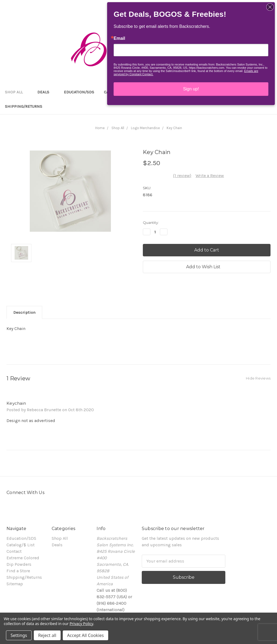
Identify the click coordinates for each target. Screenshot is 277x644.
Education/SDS (79, 92)
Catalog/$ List (21, 545)
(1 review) (182, 176)
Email (119, 38)
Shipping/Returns (24, 106)
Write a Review (210, 176)
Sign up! (191, 89)
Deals (46, 92)
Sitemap (15, 584)
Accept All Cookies (85, 635)
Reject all (47, 635)
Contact (14, 551)
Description (24, 312)
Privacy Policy (81, 624)
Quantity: (151, 223)
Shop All (16, 92)
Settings (19, 635)
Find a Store (18, 571)
